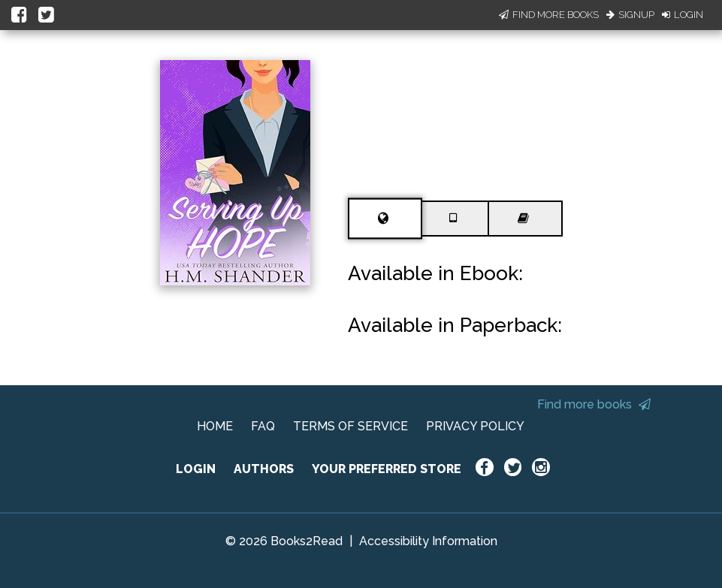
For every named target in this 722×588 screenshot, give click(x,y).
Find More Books (549, 15)
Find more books (594, 404)
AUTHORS (264, 469)
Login (683, 15)
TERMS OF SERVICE (350, 426)
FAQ (263, 426)
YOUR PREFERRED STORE (387, 469)
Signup (630, 15)
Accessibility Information (428, 541)
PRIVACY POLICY (475, 426)
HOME (215, 426)
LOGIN (196, 469)
